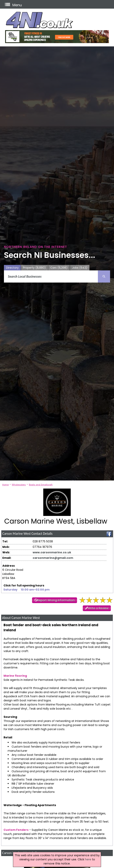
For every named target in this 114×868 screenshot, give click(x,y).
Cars (59, 268)
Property (34, 268)
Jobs (80, 268)
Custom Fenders (16, 830)
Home (5, 485)
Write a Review (98, 608)
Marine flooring (15, 676)
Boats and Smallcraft (41, 485)
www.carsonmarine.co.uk (52, 552)
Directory (12, 268)
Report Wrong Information (56, 600)
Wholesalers (19, 485)
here (88, 859)
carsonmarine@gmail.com (53, 558)
